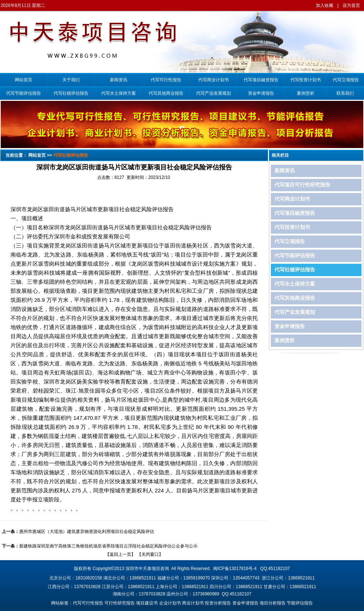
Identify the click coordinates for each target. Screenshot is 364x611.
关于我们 (71, 80)
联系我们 (345, 93)
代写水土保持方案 (119, 93)
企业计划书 (170, 603)
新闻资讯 (119, 80)
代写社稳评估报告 (71, 93)
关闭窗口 (150, 554)
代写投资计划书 (306, 80)
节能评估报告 (300, 603)
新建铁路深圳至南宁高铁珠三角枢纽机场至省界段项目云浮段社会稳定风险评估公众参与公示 (108, 546)
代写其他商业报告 (166, 93)
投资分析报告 (218, 603)
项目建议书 (147, 603)
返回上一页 (120, 554)
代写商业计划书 (214, 80)
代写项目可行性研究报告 (302, 185)
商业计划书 (193, 603)
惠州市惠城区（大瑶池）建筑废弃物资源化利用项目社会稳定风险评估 (87, 532)
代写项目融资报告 (261, 80)
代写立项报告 (345, 80)
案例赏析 (306, 93)
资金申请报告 (261, 93)
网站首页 (24, 80)
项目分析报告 (273, 603)
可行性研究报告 (120, 603)
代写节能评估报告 (24, 93)
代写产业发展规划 (214, 93)
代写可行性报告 (166, 80)
